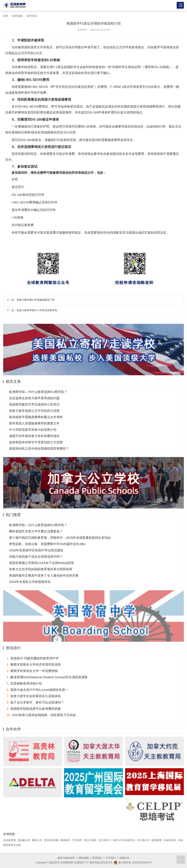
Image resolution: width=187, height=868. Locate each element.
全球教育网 (9, 840)
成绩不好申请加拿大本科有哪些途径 (34, 436)
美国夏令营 (24, 840)
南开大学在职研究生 (124, 840)
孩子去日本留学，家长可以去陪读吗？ (35, 702)
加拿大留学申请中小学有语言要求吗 (37, 310)
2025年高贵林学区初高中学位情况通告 (36, 550)
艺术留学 (77, 840)
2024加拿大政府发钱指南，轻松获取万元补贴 (41, 715)
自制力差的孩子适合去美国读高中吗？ (36, 556)
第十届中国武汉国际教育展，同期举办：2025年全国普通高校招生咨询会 (60, 538)
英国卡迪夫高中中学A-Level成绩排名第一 (37, 690)
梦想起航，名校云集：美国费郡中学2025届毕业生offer (47, 544)
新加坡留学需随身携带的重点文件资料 (36, 417)
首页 (6, 16)
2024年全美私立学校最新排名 (30, 582)
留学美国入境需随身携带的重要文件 (34, 423)
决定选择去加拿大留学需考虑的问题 (34, 398)
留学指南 (17, 16)
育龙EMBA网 (51, 840)
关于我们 (111, 858)
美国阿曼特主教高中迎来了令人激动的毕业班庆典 (44, 575)
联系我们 (97, 858)
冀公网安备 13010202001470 (132, 863)
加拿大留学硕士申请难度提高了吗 (36, 300)
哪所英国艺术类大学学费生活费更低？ (36, 531)
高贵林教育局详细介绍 (24, 683)
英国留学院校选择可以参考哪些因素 (34, 709)
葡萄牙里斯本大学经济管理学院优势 (34, 665)
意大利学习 (105, 840)
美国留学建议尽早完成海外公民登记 (34, 404)
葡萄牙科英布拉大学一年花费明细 (32, 671)
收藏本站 (124, 858)
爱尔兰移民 (90, 840)
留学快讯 (32, 16)
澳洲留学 (65, 840)
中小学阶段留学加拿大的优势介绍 (33, 430)
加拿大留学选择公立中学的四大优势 (34, 411)
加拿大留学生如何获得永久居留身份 (34, 696)
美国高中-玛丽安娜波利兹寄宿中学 (33, 658)
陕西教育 (157, 840)
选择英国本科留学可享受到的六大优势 (36, 442)
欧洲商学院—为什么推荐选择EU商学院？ (38, 392)
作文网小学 (144, 840)
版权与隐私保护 (66, 858)
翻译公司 (37, 840)
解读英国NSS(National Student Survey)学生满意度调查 (47, 677)
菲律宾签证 (170, 840)
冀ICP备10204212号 (101, 863)
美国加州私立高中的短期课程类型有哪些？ (39, 448)
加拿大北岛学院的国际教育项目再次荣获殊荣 (41, 569)
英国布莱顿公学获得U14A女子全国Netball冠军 (42, 563)
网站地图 (84, 858)
